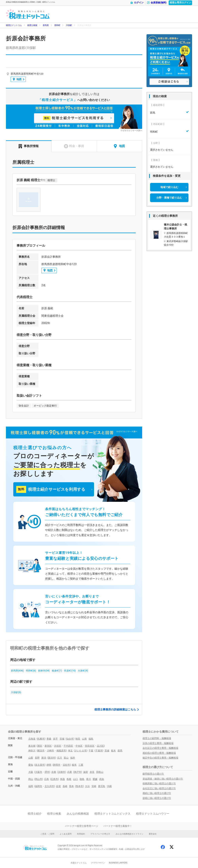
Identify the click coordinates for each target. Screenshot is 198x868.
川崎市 (50, 751)
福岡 (31, 786)
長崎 (65, 786)
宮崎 (94, 786)
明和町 (57, 25)
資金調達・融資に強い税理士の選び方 (163, 779)
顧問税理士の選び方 (153, 774)
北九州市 (49, 786)
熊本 (71, 786)
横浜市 (41, 751)
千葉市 (99, 751)
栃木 (113, 751)
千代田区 (68, 746)
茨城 (107, 751)
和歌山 (100, 772)
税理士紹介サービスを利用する (51, 489)
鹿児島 (102, 786)
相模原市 (61, 751)
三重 (81, 765)
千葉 (91, 751)
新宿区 (48, 746)
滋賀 (86, 772)
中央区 (79, 746)
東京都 (32, 746)
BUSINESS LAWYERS (118, 863)
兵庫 (69, 772)
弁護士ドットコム (79, 863)
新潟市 (52, 758)
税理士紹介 (35, 814)
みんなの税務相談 (78, 814)
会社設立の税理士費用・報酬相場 (160, 748)
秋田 (78, 739)
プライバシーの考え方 (100, 834)
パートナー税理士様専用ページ (82, 826)
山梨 (31, 758)
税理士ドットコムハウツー (153, 814)
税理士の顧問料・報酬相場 (157, 738)
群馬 (120, 751)
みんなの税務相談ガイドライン (129, 834)
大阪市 (39, 772)
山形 (84, 739)
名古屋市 (40, 765)
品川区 (100, 746)
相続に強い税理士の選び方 (157, 793)
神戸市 (78, 772)
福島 (91, 739)
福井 (73, 758)
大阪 (31, 772)
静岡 (49, 765)
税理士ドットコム (14, 25)
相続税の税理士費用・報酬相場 (159, 753)
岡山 (31, 779)
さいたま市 (81, 751)
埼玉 (70, 751)
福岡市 (39, 786)
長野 (37, 758)
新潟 (44, 758)
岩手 (55, 739)
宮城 (62, 739)
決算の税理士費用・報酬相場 (158, 743)
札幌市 (41, 739)
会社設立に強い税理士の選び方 (159, 788)
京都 (54, 772)
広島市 (54, 779)
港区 (40, 746)
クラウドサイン (98, 863)
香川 (89, 779)
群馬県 (46, 25)
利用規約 (81, 834)
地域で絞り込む (169, 187)
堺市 (47, 772)
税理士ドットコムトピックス (112, 814)
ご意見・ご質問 (47, 834)
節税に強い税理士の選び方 (157, 798)
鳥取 (63, 779)
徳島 (82, 779)
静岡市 (57, 765)
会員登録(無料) (157, 3)
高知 (102, 779)
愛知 (31, 765)
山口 (75, 779)
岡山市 (39, 779)
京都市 (62, 772)
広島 (47, 779)
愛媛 (95, 779)
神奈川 (32, 751)
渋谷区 (58, 746)
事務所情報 (29, 146)
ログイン (137, 3)
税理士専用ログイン (180, 3)
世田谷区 (90, 746)
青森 (49, 739)
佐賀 (58, 786)
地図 (17, 79)
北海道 (32, 739)
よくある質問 (66, 834)
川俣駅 (69, 25)
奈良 (92, 772)
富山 (66, 758)
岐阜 (74, 765)
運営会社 (153, 834)
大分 (87, 786)
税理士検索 (32, 25)
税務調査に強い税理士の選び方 (159, 783)
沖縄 (109, 786)
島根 (69, 779)
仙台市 (70, 739)
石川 (60, 758)
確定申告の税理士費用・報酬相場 (160, 758)
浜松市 (66, 765)
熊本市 (79, 786)
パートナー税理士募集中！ (118, 826)
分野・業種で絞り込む (169, 198)
